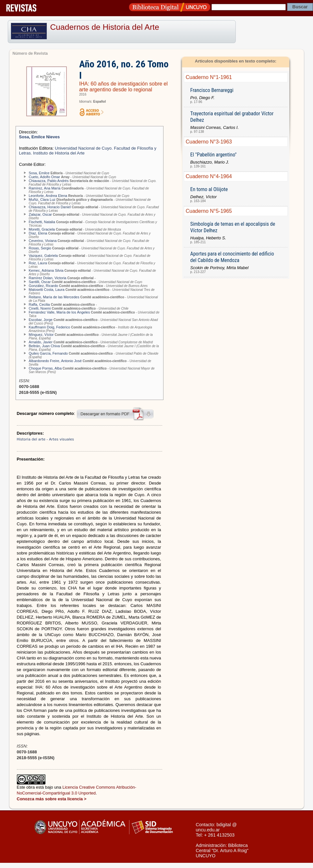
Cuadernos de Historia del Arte (105, 27)
